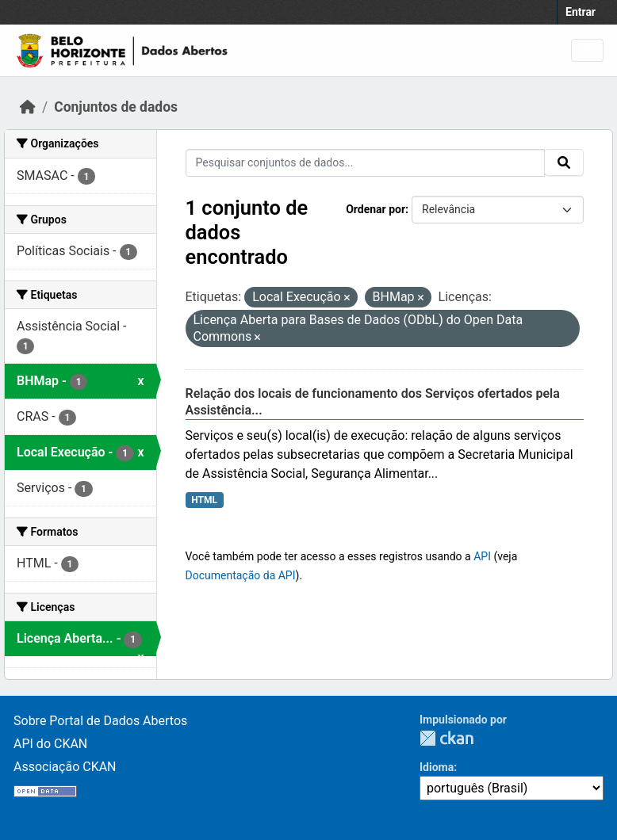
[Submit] (564, 162)
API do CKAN (50, 744)
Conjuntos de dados (116, 107)
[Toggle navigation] (587, 50)
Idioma (437, 767)
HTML (204, 500)
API (482, 556)
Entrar (581, 12)
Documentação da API (241, 575)
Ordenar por (376, 209)
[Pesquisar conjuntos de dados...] (366, 163)
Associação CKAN (65, 767)
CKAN (446, 738)
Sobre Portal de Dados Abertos (100, 721)
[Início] (28, 107)
